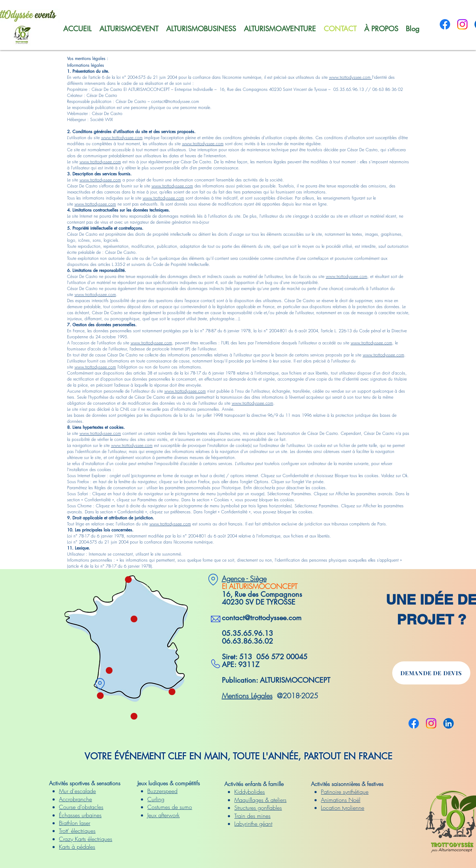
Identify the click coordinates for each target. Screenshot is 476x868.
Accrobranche (75, 799)
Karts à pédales (77, 847)
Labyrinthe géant (253, 824)
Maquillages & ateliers (260, 800)
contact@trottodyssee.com (262, 618)
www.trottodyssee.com (351, 77)
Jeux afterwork (163, 815)
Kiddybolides (250, 792)
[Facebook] (445, 24)
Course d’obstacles (81, 807)
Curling (156, 799)
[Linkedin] (448, 723)
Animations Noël (341, 800)
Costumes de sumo (170, 807)
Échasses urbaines (80, 815)
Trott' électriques (77, 831)
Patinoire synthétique (345, 792)
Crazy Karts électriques (86, 839)
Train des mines (252, 816)
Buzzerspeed (162, 791)
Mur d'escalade (77, 791)
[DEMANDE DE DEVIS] (431, 673)
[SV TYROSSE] (100, 684)
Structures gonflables (258, 808)
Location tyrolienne (343, 808)
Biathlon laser (75, 823)
